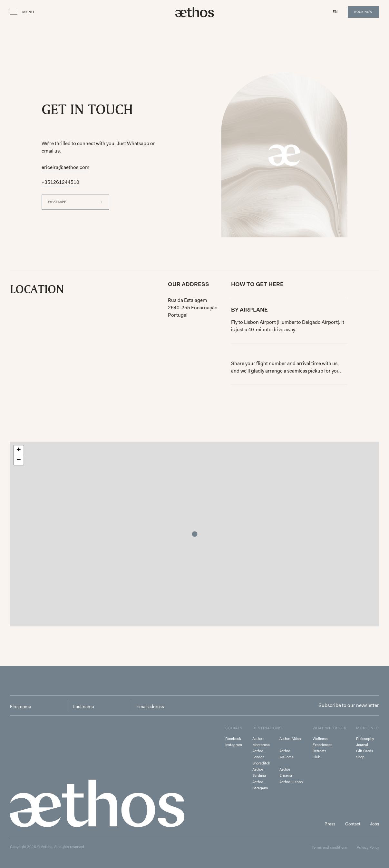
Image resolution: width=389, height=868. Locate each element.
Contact (353, 824)
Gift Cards (365, 751)
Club (316, 757)
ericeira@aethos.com (65, 167)
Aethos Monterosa (261, 742)
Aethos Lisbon (291, 782)
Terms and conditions (329, 847)
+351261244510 (60, 182)
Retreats (320, 751)
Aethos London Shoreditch (261, 757)
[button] (335, 12)
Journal (362, 745)
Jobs (374, 824)
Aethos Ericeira (286, 772)
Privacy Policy (368, 847)
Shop (360, 757)
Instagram (234, 745)
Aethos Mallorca (287, 754)
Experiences (323, 745)
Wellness (320, 739)
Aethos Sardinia (259, 772)
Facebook (233, 739)
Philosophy (365, 739)
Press (330, 824)
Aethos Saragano (260, 785)
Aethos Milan (290, 739)
